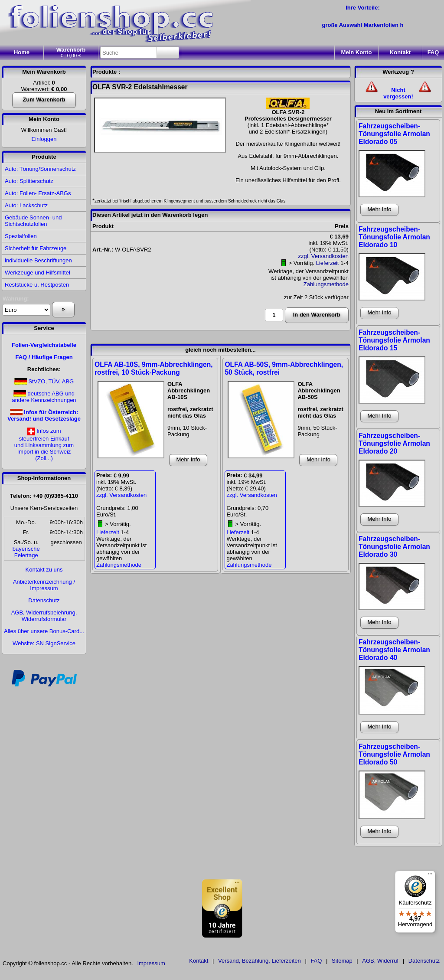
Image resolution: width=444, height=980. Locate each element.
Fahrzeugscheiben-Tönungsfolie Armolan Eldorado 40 (394, 650)
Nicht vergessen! (398, 93)
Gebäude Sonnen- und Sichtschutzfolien (33, 221)
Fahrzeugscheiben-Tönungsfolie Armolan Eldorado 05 (394, 134)
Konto (357, 52)
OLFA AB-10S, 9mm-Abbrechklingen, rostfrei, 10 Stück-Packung (154, 368)
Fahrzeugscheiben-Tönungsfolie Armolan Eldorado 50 (394, 754)
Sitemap (342, 961)
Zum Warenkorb (44, 100)
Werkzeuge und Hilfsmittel (38, 273)
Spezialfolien (21, 236)
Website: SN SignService (44, 643)
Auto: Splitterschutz (29, 181)
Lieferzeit (328, 263)
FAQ (433, 52)
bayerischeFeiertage (26, 552)
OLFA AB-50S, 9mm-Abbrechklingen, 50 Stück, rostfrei (284, 368)
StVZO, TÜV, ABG (51, 381)
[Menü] (430, 876)
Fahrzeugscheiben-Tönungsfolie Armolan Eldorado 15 (394, 340)
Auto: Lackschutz (26, 205)
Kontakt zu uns (44, 570)
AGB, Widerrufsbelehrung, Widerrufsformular (44, 616)
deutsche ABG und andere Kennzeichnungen (44, 397)
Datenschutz (44, 600)
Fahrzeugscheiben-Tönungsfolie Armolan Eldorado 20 (394, 443)
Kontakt (400, 52)
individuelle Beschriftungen (38, 260)
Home (22, 52)
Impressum (151, 963)
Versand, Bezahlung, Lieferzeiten (260, 961)
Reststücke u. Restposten (37, 285)
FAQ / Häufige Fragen (44, 357)
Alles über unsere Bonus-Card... (44, 631)
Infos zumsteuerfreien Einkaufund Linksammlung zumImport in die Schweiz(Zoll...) (44, 444)
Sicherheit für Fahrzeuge (36, 248)
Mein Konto (44, 119)
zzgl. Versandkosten (323, 256)
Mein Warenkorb (44, 72)
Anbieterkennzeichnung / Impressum (44, 585)
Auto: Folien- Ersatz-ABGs (38, 193)
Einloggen (44, 139)
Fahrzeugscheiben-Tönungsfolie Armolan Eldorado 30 (394, 547)
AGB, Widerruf (380, 961)
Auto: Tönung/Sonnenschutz (40, 169)
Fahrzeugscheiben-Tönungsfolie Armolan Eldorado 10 (394, 237)
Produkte (44, 157)
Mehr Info (188, 459)
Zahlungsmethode (326, 284)
